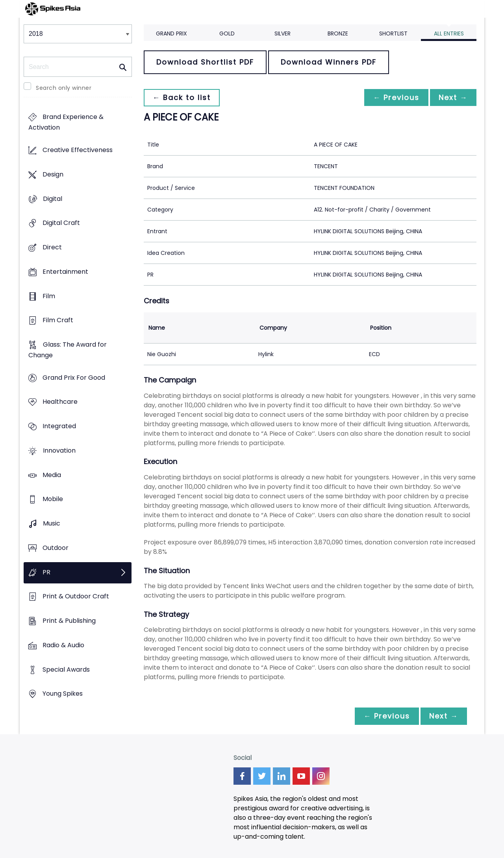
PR (46, 572)
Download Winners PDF (329, 62)
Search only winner (64, 88)
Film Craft (58, 320)
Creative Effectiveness (78, 150)
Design (53, 174)
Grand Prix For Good (74, 378)
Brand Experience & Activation (66, 123)
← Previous (394, 97)
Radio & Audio (63, 645)
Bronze (338, 33)
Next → (452, 97)
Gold (227, 33)
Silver (283, 33)
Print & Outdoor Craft (76, 597)
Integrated (59, 426)
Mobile (53, 499)
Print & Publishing (69, 621)
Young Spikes (63, 694)
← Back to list (182, 97)
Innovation (59, 450)
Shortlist (393, 33)
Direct (52, 247)
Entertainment (65, 272)
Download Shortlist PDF (205, 62)
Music (52, 524)
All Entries (449, 33)
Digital (53, 199)
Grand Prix (171, 33)
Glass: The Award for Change (68, 350)
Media (52, 475)
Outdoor (56, 548)
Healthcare (60, 402)
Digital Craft (61, 223)
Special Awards (66, 669)
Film (49, 296)
